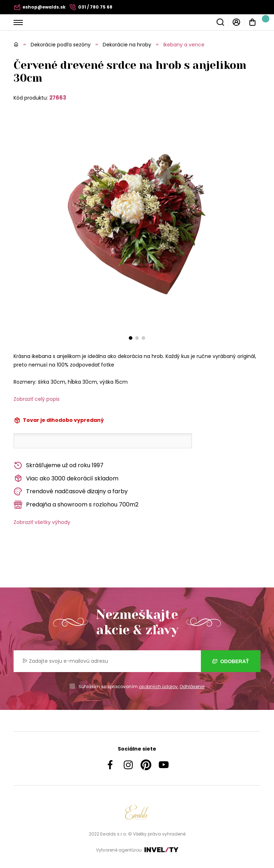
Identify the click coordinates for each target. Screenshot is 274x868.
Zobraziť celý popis (37, 399)
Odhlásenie (192, 687)
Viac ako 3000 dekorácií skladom (66, 478)
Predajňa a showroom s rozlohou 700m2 (76, 505)
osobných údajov (158, 687)
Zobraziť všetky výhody (42, 522)
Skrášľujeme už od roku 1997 (59, 466)
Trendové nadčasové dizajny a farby (71, 492)
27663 (58, 98)
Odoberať (231, 661)
